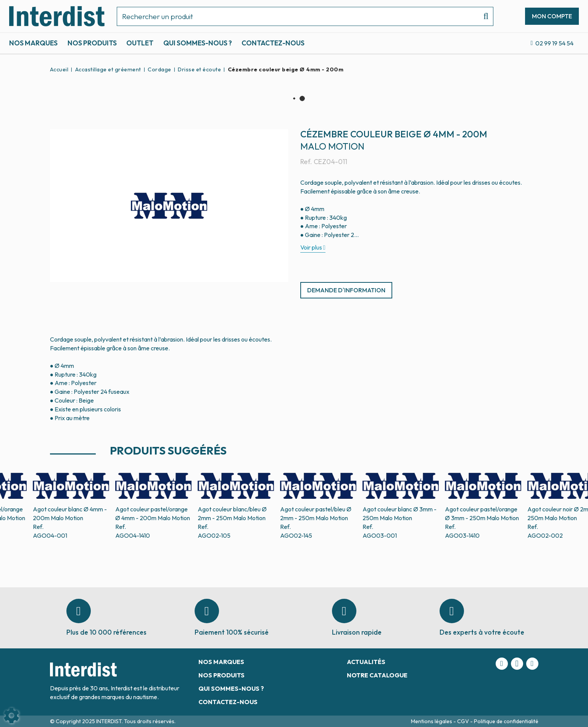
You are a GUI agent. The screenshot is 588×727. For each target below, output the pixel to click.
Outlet (140, 43)
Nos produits (92, 43)
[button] (284, 69)
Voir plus (311, 247)
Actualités (366, 662)
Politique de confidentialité (506, 721)
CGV (464, 721)
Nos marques (33, 43)
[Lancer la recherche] (483, 16)
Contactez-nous (273, 43)
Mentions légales (432, 721)
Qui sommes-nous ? (198, 43)
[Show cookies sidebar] (11, 716)
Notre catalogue (377, 675)
